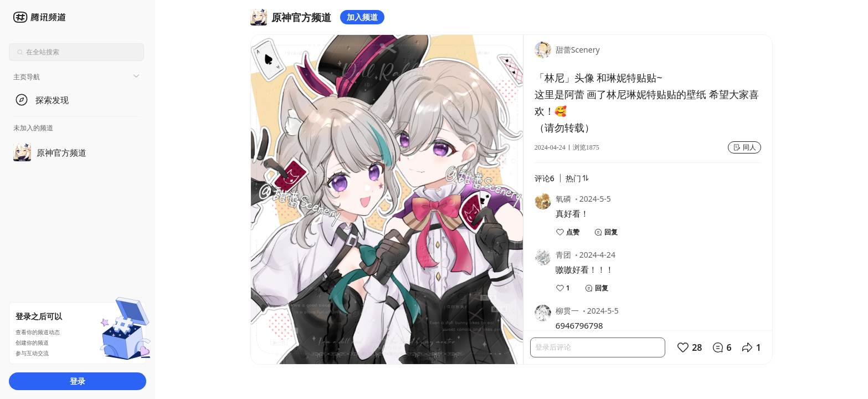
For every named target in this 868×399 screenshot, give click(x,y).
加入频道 (362, 17)
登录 (78, 381)
